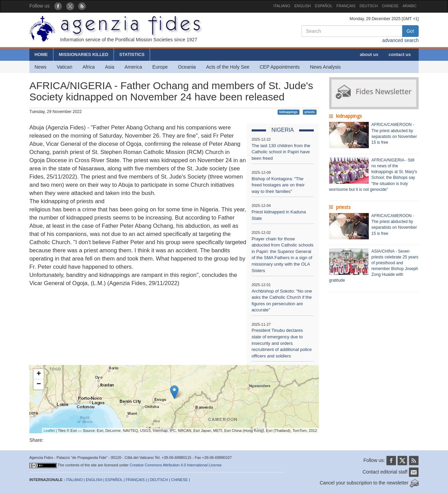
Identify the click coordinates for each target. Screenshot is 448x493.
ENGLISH (303, 6)
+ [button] (39, 374)
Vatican (65, 67)
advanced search (400, 40)
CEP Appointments (279, 67)
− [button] (39, 384)
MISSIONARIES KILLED (83, 54)
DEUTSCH (369, 6)
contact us (400, 54)
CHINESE (390, 6)
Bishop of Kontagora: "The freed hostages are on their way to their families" (278, 185)
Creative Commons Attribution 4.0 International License (176, 465)
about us (369, 54)
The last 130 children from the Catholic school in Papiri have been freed (281, 152)
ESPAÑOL (324, 6)
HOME (41, 54)
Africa (89, 67)
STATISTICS (132, 54)
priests (310, 112)
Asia (109, 67)
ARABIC (410, 6)
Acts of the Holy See (228, 67)
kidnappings (288, 112)
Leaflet (49, 431)
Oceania (187, 67)
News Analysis (325, 67)
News (40, 67)
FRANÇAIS (346, 6)
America (133, 67)
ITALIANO (282, 6)
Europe (160, 67)
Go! (410, 31)
